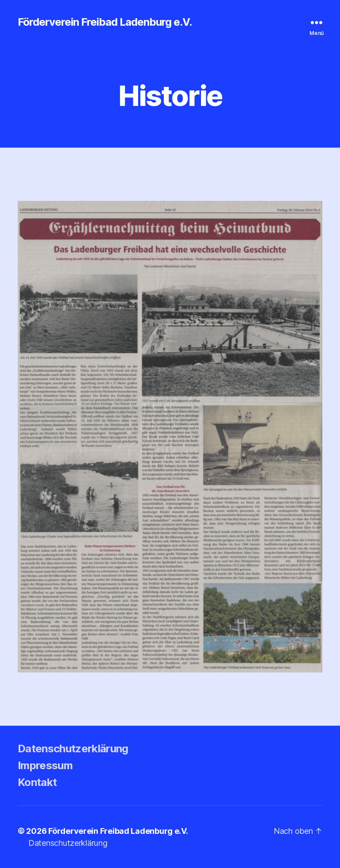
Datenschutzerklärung (73, 749)
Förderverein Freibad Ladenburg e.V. (105, 22)
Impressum (45, 765)
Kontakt (37, 782)
